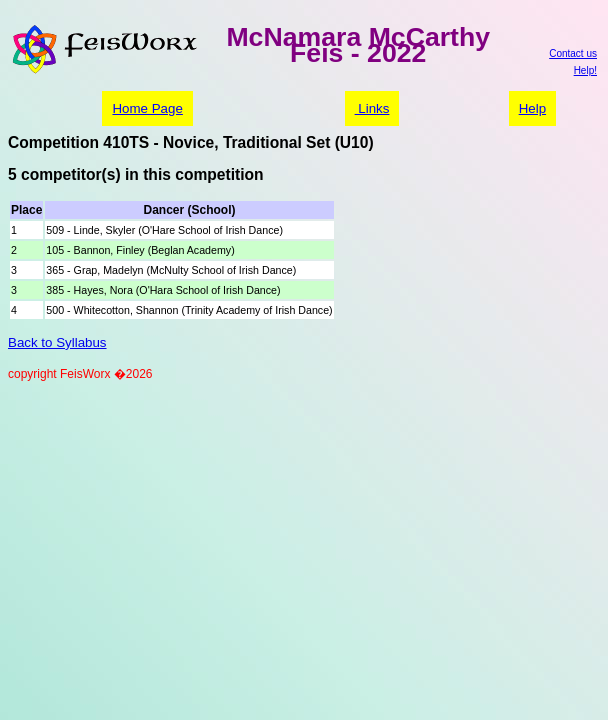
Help (532, 108)
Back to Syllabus (57, 342)
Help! (585, 70)
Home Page (147, 108)
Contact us (573, 53)
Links (372, 108)
